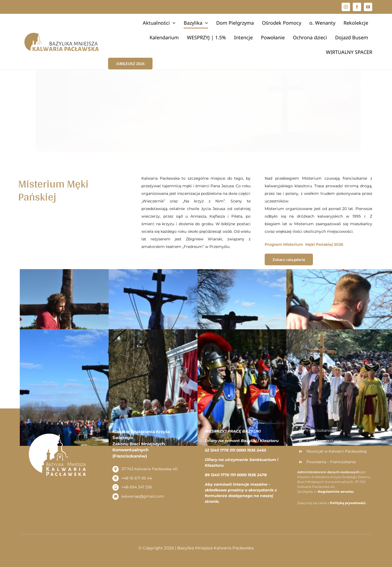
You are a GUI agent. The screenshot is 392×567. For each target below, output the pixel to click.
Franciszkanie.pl (321, 430)
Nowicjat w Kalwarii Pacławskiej (337, 451)
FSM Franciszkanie (324, 441)
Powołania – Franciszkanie (331, 462)
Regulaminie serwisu (336, 492)
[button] (380, 8)
